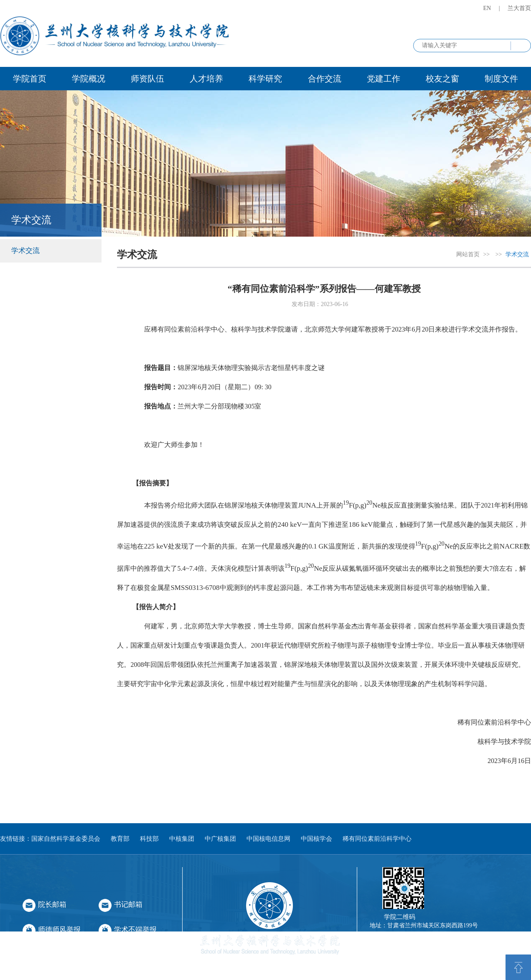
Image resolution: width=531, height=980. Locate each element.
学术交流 (25, 251)
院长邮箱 (52, 905)
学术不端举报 (135, 930)
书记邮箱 (128, 905)
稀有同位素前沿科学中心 (377, 839)
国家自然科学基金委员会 (66, 839)
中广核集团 (220, 839)
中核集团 (182, 839)
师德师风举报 (59, 930)
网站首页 (468, 254)
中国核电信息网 (268, 839)
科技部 (149, 839)
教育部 (120, 839)
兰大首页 (519, 8)
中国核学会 (316, 839)
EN (487, 8)
